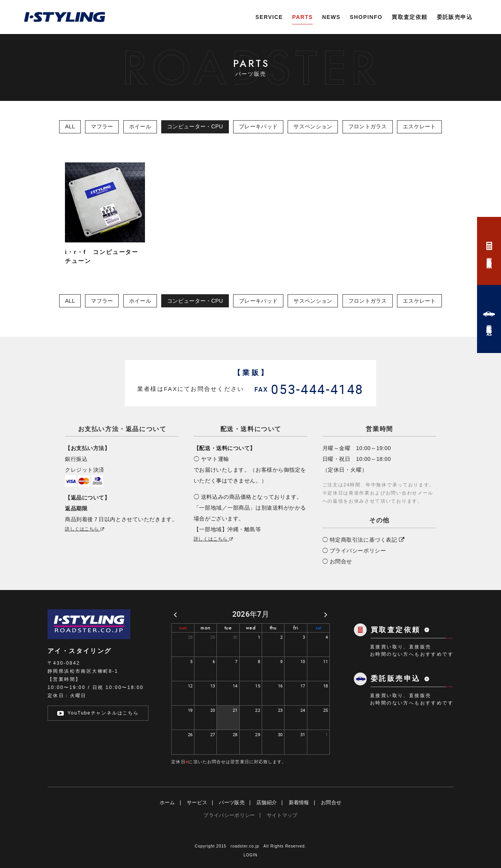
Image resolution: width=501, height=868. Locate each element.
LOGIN (250, 855)
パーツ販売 (232, 802)
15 (258, 686)
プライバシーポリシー (229, 815)
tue (228, 628)
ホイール (140, 126)
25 (326, 710)
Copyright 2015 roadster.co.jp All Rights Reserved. (250, 846)
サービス (197, 802)
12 (190, 686)
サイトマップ (282, 815)
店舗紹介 (267, 802)
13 (213, 686)
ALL (70, 126)
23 (280, 710)
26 (190, 734)
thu (273, 628)
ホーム (167, 802)
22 (258, 710)
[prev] (175, 614)
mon (205, 628)
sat (319, 628)
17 (303, 686)
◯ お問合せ (337, 561)
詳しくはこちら (85, 529)
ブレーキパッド (258, 126)
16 (280, 686)
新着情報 (299, 802)
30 (235, 637)
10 (303, 661)
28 (190, 637)
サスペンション (313, 126)
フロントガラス (368, 126)
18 (326, 686)
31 (303, 734)
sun (183, 628)
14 (235, 686)
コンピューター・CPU (195, 126)
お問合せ (331, 802)
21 (235, 710)
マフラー (102, 126)
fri (296, 628)
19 (190, 710)
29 (213, 637)
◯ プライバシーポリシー (354, 551)
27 (213, 734)
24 (303, 710)
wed (251, 628)
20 (213, 710)
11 (326, 661)
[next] (326, 614)
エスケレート (419, 126)
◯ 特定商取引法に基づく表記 (364, 540)
